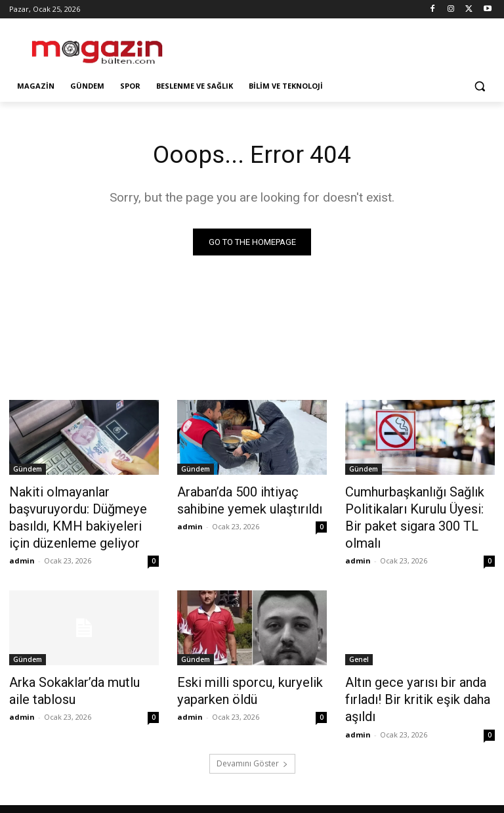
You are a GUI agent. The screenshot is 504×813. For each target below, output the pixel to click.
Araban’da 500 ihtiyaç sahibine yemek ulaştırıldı (252, 498)
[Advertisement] (341, 46)
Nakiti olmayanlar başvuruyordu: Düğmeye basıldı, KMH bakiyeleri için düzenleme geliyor (73, 513)
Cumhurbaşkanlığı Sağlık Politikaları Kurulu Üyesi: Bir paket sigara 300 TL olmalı (411, 506)
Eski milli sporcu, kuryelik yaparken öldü (238, 679)
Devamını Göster (252, 746)
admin (22, 551)
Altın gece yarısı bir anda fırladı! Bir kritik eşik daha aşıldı (407, 686)
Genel (359, 650)
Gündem (28, 470)
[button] (479, 86)
